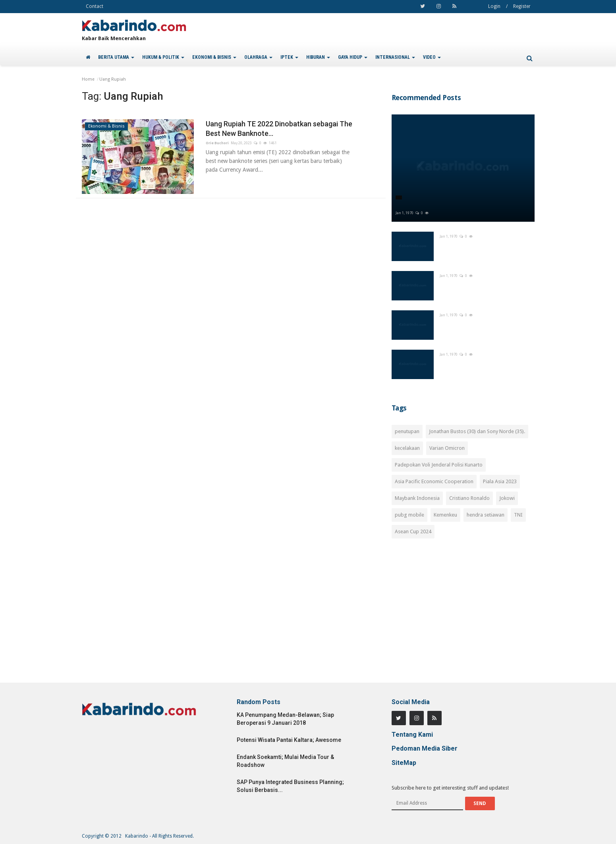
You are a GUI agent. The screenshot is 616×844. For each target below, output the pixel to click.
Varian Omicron (447, 448)
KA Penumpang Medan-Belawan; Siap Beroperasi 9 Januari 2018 (285, 719)
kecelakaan (407, 448)
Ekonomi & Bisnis (106, 126)
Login (494, 6)
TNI (518, 515)
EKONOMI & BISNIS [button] (214, 57)
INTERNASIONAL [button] (395, 57)
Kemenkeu (445, 515)
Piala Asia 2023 (500, 481)
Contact (95, 6)
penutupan (407, 431)
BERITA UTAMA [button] (116, 57)
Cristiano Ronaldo (469, 498)
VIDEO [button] (432, 57)
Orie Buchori (217, 143)
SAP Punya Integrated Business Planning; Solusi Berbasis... (290, 786)
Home (88, 79)
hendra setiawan (486, 515)
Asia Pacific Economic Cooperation (434, 481)
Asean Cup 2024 (413, 531)
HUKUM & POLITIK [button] (163, 57)
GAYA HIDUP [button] (353, 57)
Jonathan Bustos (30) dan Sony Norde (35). (477, 431)
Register (522, 6)
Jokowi (507, 498)
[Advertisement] (463, 615)
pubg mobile (409, 515)
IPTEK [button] (289, 57)
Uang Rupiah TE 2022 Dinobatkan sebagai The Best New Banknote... (279, 129)
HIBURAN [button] (318, 57)
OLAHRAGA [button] (258, 57)
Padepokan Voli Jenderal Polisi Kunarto (439, 465)
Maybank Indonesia (417, 498)
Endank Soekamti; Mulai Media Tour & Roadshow (285, 761)
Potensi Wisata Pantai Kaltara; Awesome (289, 740)
